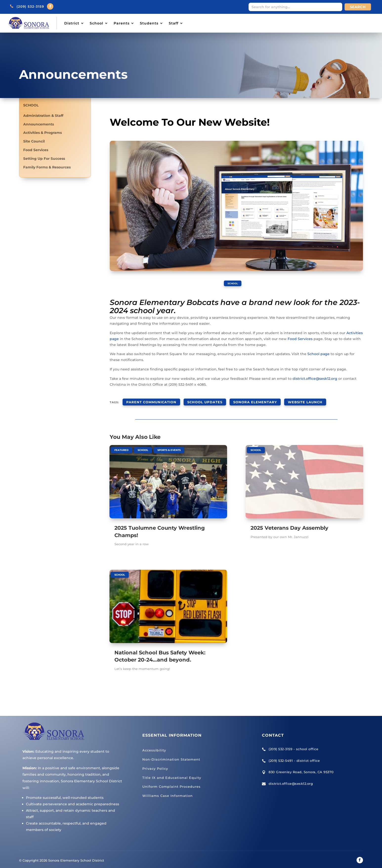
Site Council (34, 141)
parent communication (148, 400)
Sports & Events (169, 446)
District (72, 23)
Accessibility (154, 747)
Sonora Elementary (240, 400)
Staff (174, 23)
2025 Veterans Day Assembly (289, 524)
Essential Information (172, 731)
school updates (196, 400)
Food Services (36, 150)
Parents (122, 23)
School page (318, 354)
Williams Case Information (168, 792)
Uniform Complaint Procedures (171, 783)
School (96, 23)
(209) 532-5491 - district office (294, 757)
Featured (121, 446)
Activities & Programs (42, 133)
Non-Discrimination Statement (171, 755)
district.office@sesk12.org (315, 378)
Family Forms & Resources (47, 167)
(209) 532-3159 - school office (293, 745)
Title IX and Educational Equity (172, 774)
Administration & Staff (43, 116)
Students (149, 23)
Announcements (39, 124)
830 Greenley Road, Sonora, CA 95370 (301, 768)
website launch (284, 400)
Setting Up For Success (44, 159)
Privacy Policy (155, 765)
